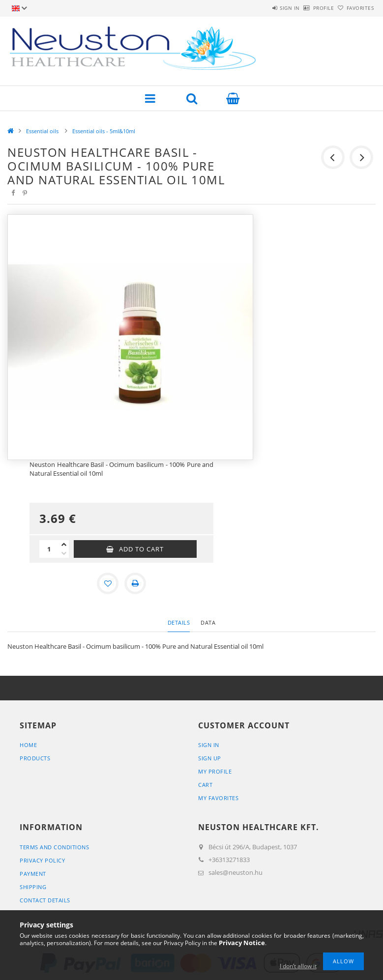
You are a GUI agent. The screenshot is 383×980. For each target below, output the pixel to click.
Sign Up (210, 758)
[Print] (135, 583)
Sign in (262, 8)
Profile (307, 8)
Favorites (354, 8)
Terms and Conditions (54, 847)
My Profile (215, 771)
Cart (205, 785)
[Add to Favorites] (108, 583)
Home (28, 745)
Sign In (209, 745)
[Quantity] (49, 549)
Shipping (33, 887)
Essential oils (43, 131)
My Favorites (218, 798)
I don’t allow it (298, 966)
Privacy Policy (42, 860)
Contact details (45, 900)
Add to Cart (141, 549)
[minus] (64, 553)
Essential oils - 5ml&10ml (104, 131)
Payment (33, 874)
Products (35, 758)
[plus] (64, 545)
